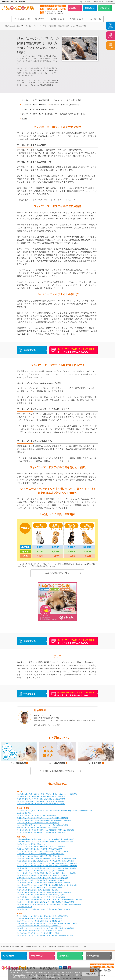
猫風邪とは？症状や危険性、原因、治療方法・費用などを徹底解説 (40, 849)
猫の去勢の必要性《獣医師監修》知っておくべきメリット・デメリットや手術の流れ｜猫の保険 (49, 900)
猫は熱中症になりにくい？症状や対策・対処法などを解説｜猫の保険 (40, 871)
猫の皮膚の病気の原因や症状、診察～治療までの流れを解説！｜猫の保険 (42, 875)
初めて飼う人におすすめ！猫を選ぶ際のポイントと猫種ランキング (40, 921)
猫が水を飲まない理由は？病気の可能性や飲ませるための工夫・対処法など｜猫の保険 (46, 873)
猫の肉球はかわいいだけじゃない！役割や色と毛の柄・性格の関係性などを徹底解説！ (46, 928)
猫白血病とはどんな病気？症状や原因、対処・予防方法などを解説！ (40, 887)
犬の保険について (77, 19)
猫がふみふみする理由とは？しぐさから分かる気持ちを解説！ (38, 933)
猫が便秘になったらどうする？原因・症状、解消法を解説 (37, 816)
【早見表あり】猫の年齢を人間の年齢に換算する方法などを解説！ (40, 918)
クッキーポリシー (20, 975)
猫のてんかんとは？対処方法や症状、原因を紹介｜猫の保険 (37, 890)
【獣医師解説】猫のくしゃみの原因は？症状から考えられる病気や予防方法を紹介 (45, 842)
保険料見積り (40, 19)
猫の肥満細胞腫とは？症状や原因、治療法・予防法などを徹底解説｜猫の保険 (43, 909)
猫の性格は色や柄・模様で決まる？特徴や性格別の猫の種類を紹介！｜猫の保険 (44, 820)
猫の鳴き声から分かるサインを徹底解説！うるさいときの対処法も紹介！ (42, 801)
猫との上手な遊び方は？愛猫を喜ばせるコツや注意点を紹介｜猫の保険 (41, 832)
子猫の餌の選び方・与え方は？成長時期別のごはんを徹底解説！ (39, 828)
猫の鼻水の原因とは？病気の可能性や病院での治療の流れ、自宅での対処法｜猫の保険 (46, 868)
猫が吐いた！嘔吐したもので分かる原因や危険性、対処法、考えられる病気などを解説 (46, 859)
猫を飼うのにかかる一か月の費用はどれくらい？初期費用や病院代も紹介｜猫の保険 (46, 830)
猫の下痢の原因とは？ (24, 907)
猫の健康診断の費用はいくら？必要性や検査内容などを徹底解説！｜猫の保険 (43, 883)
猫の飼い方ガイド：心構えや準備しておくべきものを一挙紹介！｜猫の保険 (43, 818)
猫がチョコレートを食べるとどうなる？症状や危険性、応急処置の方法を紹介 (43, 851)
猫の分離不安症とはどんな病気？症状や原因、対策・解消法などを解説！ (42, 895)
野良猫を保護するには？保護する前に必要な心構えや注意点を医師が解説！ (43, 916)
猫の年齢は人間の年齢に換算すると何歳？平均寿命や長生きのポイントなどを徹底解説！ (47, 794)
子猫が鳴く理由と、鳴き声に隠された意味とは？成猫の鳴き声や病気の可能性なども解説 (47, 923)
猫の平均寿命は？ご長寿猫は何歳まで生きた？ (33, 844)
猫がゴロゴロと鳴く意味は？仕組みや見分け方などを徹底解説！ (39, 926)
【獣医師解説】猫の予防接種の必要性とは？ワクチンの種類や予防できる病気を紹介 (46, 839)
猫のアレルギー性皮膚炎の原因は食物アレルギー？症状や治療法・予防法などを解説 (46, 902)
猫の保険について (58, 19)
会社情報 (111, 2)
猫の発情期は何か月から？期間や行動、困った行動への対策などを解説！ (42, 799)
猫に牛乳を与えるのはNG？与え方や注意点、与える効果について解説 (41, 854)
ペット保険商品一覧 (22, 19)
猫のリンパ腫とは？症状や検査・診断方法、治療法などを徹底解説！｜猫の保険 (44, 892)
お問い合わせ (99, 2)
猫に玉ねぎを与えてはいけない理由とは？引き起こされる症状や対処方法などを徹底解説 (47, 863)
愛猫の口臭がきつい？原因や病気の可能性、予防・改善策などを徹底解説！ (43, 878)
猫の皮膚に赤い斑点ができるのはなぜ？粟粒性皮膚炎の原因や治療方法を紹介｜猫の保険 (47, 885)
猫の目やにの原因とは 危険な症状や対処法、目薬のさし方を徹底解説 (41, 847)
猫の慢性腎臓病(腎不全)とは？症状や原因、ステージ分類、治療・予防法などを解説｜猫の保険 (49, 904)
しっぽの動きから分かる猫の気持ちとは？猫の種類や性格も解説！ (40, 931)
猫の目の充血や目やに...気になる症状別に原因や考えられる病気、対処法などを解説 (45, 861)
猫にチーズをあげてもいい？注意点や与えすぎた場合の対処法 (38, 823)
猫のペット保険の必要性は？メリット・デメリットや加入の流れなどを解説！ (43, 825)
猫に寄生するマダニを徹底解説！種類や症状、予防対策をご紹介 (39, 856)
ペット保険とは (95, 19)
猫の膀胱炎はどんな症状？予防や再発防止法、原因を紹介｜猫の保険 (40, 880)
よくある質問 (86, 2)
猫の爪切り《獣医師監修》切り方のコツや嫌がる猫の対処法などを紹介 (41, 804)
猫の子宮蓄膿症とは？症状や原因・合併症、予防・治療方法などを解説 (41, 897)
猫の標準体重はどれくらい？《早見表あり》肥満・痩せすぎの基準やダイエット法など (46, 935)
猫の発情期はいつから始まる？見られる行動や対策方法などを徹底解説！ (42, 797)
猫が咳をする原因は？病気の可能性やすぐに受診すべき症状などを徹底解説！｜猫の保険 (47, 866)
